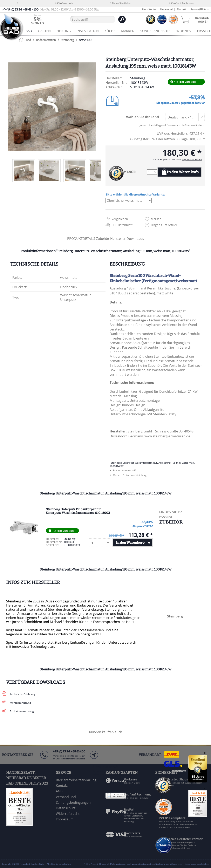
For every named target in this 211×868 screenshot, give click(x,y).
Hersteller (118, 239)
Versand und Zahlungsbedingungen (73, 800)
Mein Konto (149, 9)
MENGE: (130, 172)
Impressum (65, 819)
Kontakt (181, 9)
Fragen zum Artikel (164, 225)
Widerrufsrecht (68, 814)
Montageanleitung (20, 703)
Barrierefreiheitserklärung (76, 780)
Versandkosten (139, 864)
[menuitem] (37, 19)
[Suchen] (122, 19)
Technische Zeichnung (23, 694)
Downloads (135, 239)
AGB (59, 791)
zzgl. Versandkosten (192, 159)
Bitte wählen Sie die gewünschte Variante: (135, 194)
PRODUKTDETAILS (81, 239)
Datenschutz (66, 808)
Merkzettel (166, 9)
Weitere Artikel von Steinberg (128, 475)
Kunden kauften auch (106, 732)
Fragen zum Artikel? (123, 470)
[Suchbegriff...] (93, 19)
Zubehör (103, 239)
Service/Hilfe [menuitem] (198, 9)
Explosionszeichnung (22, 711)
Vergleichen (120, 219)
